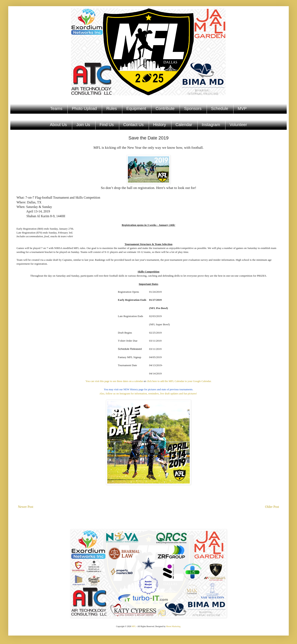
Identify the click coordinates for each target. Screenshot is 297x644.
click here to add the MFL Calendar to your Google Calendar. (179, 381)
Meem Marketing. (173, 626)
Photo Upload (84, 109)
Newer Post (26, 507)
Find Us (107, 125)
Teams (56, 109)
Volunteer (238, 125)
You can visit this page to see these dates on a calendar (114, 381)
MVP (242, 109)
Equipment (136, 109)
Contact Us (134, 125)
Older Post (272, 507)
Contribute (165, 109)
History (159, 125)
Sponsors (193, 109)
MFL (134, 626)
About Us (58, 125)
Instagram (211, 125)
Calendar (184, 125)
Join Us (83, 125)
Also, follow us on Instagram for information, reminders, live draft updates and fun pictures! (149, 394)
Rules (111, 109)
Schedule (220, 109)
